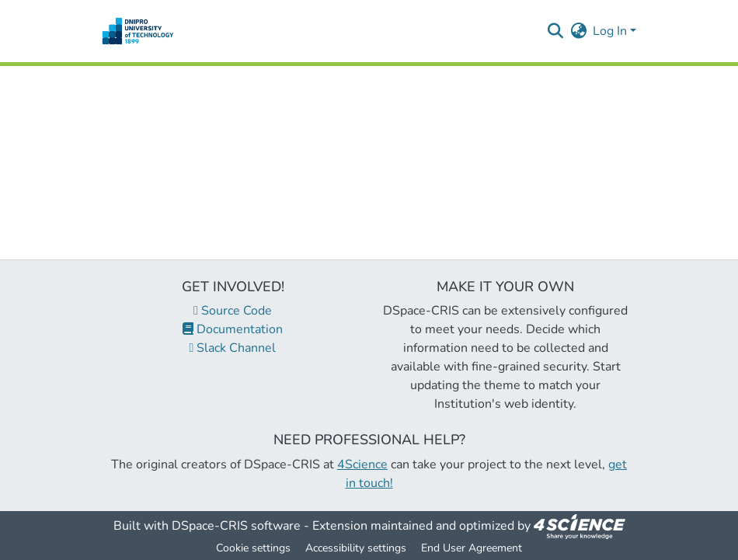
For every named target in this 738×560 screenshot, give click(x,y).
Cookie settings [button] (253, 548)
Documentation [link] (233, 329)
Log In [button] (611, 31)
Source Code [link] (233, 311)
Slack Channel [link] (233, 348)
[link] (580, 526)
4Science (362, 464)
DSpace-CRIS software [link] (236, 526)
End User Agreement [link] (472, 548)
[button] (138, 31)
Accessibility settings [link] (356, 548)
